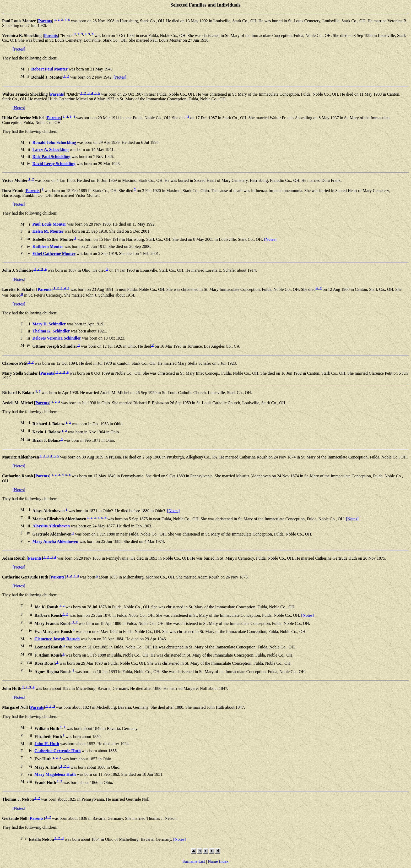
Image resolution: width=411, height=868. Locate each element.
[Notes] (19, 49)
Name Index (218, 861)
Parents (45, 21)
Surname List (194, 861)
